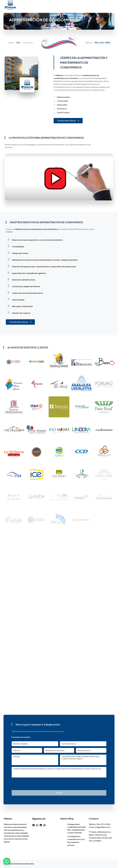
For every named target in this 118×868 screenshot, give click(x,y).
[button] (59, 239)
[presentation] (29, 784)
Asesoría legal (18, 300)
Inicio (7, 16)
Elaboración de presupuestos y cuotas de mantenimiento (37, 240)
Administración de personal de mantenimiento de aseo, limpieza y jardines (45, 260)
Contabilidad (18, 246)
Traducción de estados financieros (27, 293)
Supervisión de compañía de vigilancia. (29, 273)
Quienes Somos (17, 16)
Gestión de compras (21, 313)
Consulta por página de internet (26, 286)
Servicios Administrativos (48, 16)
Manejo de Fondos (20, 253)
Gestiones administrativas (24, 280)
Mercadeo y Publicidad (22, 306)
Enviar (59, 793)
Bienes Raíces (29, 22)
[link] (63, 824)
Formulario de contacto (21, 737)
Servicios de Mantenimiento (71, 16)
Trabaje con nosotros (102, 22)
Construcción (91, 16)
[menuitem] (13, 24)
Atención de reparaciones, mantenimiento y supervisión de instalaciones (44, 266)
